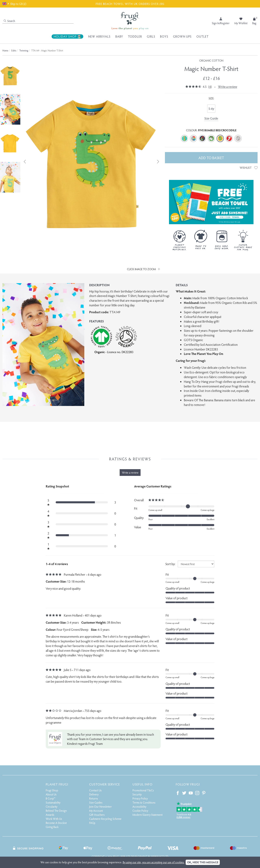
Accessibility (139, 807)
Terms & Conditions (144, 802)
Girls (151, 36)
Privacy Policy (140, 798)
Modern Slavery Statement (147, 815)
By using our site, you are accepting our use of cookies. (154, 862)
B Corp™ (51, 798)
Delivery (94, 794)
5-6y (211, 108)
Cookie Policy (140, 811)
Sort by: (170, 564)
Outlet (203, 36)
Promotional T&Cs (143, 790)
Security (137, 794)
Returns (94, 798)
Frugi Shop (52, 790)
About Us (51, 794)
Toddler (135, 36)
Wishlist (249, 168)
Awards (50, 815)
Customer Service (105, 784)
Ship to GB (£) (14, 4)
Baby (119, 36)
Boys (164, 36)
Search (9, 21)
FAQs (92, 823)
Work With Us (54, 819)
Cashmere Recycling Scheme (105, 819)
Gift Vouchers (97, 815)
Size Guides (96, 802)
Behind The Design (56, 811)
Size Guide (211, 118)
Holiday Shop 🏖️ (67, 36)
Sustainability (53, 802)
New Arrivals (99, 36)
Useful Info (142, 784)
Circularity (51, 807)
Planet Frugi (57, 784)
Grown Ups (182, 36)
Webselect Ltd (160, 856)
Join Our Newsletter (100, 807)
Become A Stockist (56, 823)
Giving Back (52, 827)
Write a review (228, 86)
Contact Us (95, 790)
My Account (96, 811)
